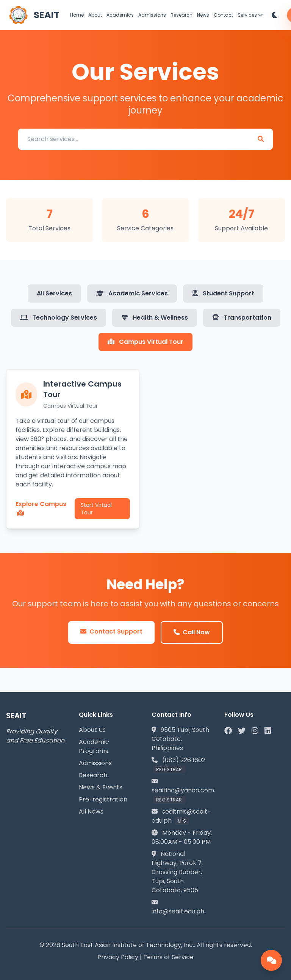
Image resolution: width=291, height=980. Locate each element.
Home (77, 15)
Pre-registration (103, 799)
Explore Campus (41, 508)
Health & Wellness (155, 318)
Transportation (242, 318)
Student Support (223, 293)
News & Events (101, 787)
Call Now (192, 632)
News (203, 15)
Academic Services (132, 293)
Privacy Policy (118, 957)
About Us (92, 730)
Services (250, 15)
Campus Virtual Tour (145, 342)
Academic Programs (94, 746)
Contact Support (111, 631)
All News (91, 811)
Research (181, 15)
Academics (120, 15)
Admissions (152, 15)
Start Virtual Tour (96, 509)
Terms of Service (168, 957)
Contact (223, 15)
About (95, 15)
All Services (54, 293)
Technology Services (59, 318)
